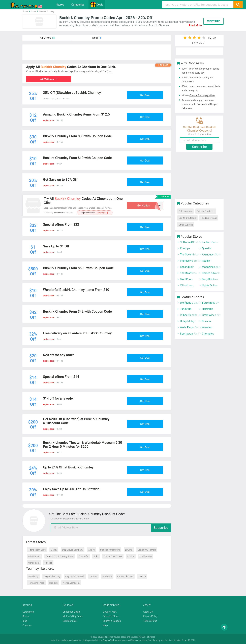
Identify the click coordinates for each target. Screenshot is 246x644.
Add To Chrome (49, 79)
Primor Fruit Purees (113, 556)
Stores (60, 5)
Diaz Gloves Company (72, 550)
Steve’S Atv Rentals (147, 550)
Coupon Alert (110, 612)
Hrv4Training (145, 556)
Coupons (27, 625)
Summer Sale (70, 621)
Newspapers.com (71, 583)
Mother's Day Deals (73, 616)
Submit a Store (111, 616)
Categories (78, 5)
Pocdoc (48, 563)
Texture (142, 576)
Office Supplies (186, 225)
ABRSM (93, 576)
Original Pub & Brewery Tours (60, 556)
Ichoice (131, 556)
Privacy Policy (150, 616)
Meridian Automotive (110, 550)
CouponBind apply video (202, 95)
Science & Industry (206, 211)
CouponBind (108, 640)
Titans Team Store (37, 550)
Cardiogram (34, 563)
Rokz (96, 556)
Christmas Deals (71, 612)
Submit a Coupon (112, 621)
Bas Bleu (54, 583)
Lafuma (129, 550)
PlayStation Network (75, 576)
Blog (25, 621)
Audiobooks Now (125, 576)
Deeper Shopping (52, 576)
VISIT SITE (213, 21)
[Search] (238, 5)
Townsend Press (36, 583)
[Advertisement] (97, 52)
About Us (148, 612)
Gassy (54, 550)
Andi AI (92, 550)
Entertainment (186, 211)
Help (105, 625)
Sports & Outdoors (188, 218)
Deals (97, 5)
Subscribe (161, 528)
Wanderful (83, 556)
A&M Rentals (34, 556)
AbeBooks (107, 576)
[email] (111, 528)
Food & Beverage (209, 218)
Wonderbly (33, 576)
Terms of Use (150, 621)
